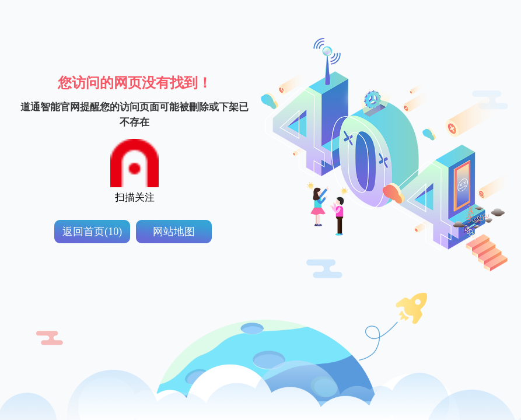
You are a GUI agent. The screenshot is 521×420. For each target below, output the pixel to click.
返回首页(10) (92, 232)
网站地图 (174, 232)
